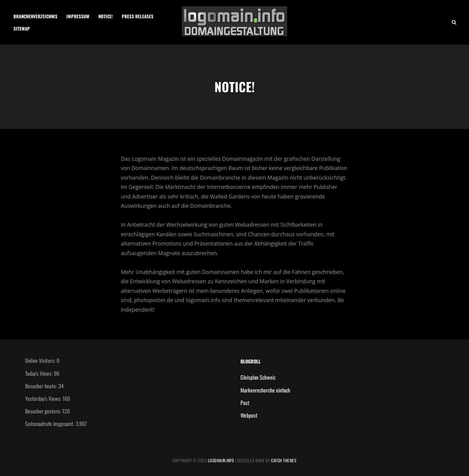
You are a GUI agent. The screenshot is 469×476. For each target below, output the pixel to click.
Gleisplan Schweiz (258, 377)
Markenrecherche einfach (265, 390)
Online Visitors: (41, 360)
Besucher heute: (42, 386)
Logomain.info (221, 460)
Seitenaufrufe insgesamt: (50, 424)
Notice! (106, 16)
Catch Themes (284, 460)
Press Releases (138, 16)
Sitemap (22, 28)
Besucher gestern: (44, 411)
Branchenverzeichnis (35, 16)
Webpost (249, 415)
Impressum (78, 16)
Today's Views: (39, 373)
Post (245, 403)
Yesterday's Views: (44, 398)
